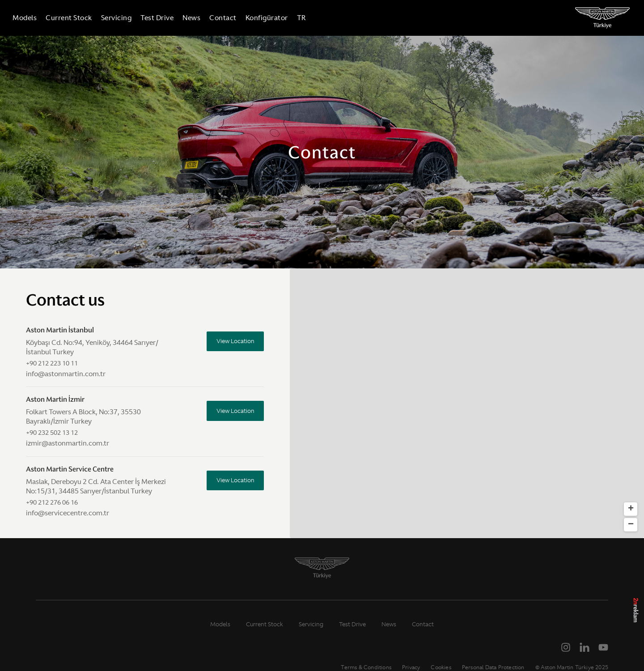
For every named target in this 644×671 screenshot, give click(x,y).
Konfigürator (272, 18)
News (197, 18)
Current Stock (74, 18)
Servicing (122, 18)
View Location (233, 342)
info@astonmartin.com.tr (66, 374)
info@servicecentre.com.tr (68, 513)
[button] (428, 465)
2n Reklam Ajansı (636, 617)
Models (30, 18)
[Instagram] (566, 647)
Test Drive (162, 18)
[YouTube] (603, 647)
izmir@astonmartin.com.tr (68, 443)
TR (307, 18)
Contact (228, 18)
